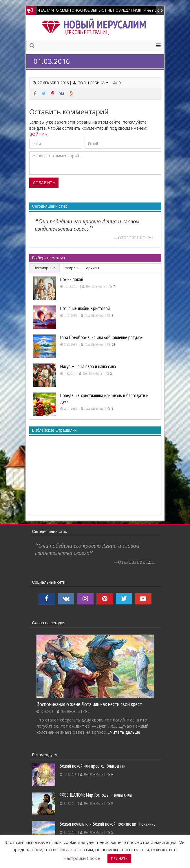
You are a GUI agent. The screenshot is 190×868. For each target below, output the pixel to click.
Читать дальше (125, 732)
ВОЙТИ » (38, 134)
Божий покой (72, 279)
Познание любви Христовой (85, 308)
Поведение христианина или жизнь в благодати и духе (104, 398)
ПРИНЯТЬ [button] (119, 858)
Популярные (44, 268)
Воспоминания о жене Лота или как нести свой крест (89, 704)
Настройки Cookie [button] (82, 858)
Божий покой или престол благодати (93, 766)
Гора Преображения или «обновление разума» (102, 337)
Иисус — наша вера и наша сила (88, 366)
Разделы (71, 268)
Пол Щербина (93, 83)
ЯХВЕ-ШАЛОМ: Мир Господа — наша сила (96, 795)
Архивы (93, 268)
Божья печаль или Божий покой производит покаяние (108, 824)
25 (113, 345)
